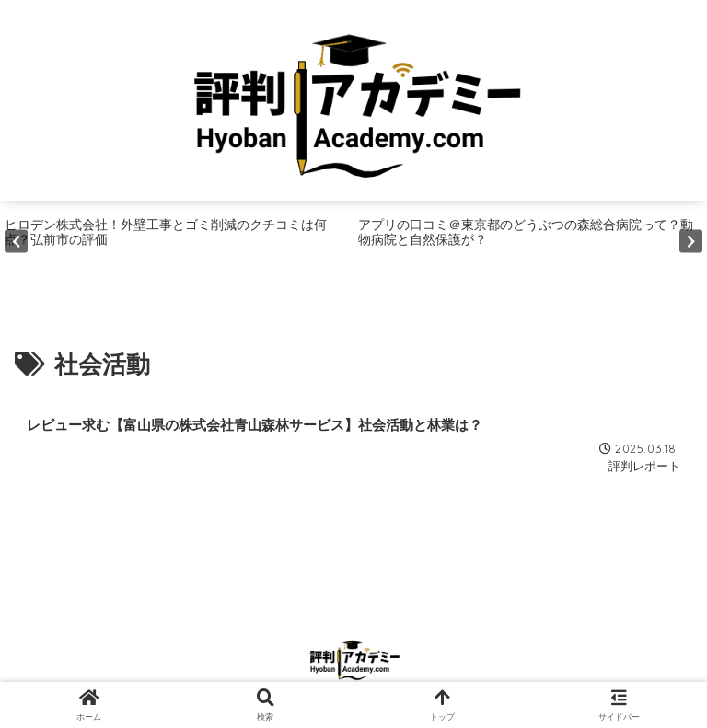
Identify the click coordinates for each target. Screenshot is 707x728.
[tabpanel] (177, 241)
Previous (16, 241)
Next (691, 241)
